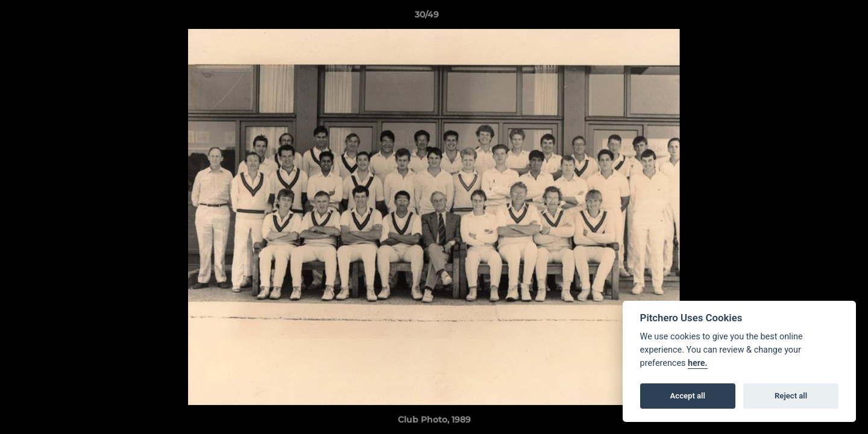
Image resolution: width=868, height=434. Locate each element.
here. (698, 363)
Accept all (688, 396)
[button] (817, 17)
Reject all (791, 396)
